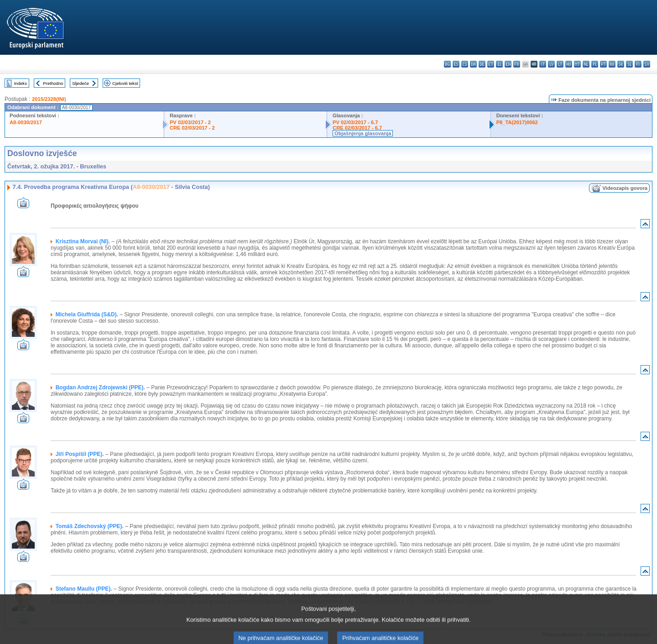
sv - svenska (647, 64)
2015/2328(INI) (49, 99)
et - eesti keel (491, 64)
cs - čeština (465, 64)
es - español (456, 64)
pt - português (603, 64)
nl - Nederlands (586, 64)
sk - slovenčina (621, 64)
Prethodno (53, 83)
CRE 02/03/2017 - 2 (192, 128)
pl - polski (595, 64)
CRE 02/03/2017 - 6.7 (357, 128)
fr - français (517, 64)
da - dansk (473, 64)
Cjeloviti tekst (125, 83)
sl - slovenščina (629, 64)
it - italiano (543, 64)
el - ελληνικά (499, 64)
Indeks (21, 83)
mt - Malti (577, 64)
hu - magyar (569, 64)
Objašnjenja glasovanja (363, 133)
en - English (508, 64)
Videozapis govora (625, 188)
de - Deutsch (482, 64)
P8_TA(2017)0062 (517, 122)
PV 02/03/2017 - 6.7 (355, 122)
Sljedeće (81, 83)
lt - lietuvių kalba (560, 64)
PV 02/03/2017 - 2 (190, 122)
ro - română (612, 64)
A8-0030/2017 (26, 122)
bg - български (447, 64)
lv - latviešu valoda (551, 64)
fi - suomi (638, 64)
